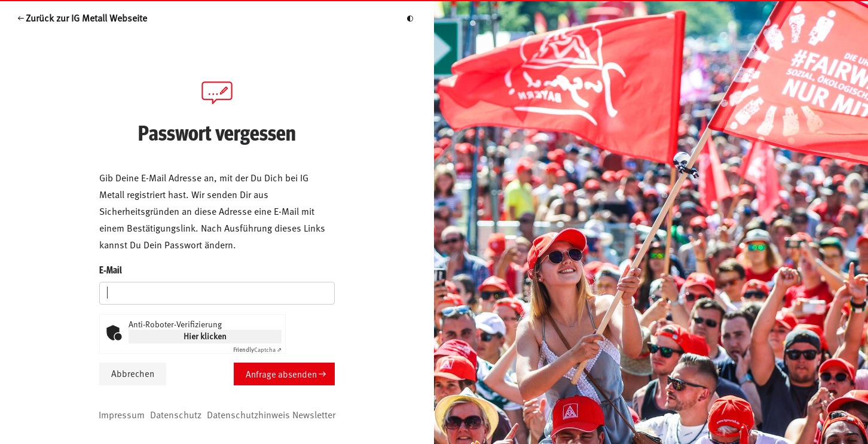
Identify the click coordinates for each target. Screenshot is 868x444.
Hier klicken (205, 336)
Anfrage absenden (281, 374)
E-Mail (111, 270)
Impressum (122, 414)
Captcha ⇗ (257, 349)
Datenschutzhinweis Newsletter (271, 414)
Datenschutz (176, 414)
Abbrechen (133, 373)
